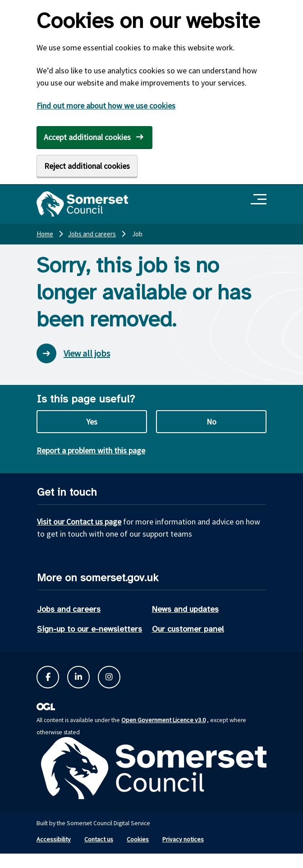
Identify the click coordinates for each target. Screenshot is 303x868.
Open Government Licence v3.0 (163, 720)
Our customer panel (188, 629)
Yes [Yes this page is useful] (92, 422)
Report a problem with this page (91, 450)
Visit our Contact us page (79, 522)
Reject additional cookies (87, 166)
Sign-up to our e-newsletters (90, 629)
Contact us (99, 839)
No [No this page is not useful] (211, 422)
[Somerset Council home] (82, 204)
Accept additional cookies (87, 137)
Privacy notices (183, 839)
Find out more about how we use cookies (106, 106)
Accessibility (54, 839)
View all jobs (73, 353)
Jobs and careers (69, 609)
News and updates (185, 609)
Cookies (138, 839)
